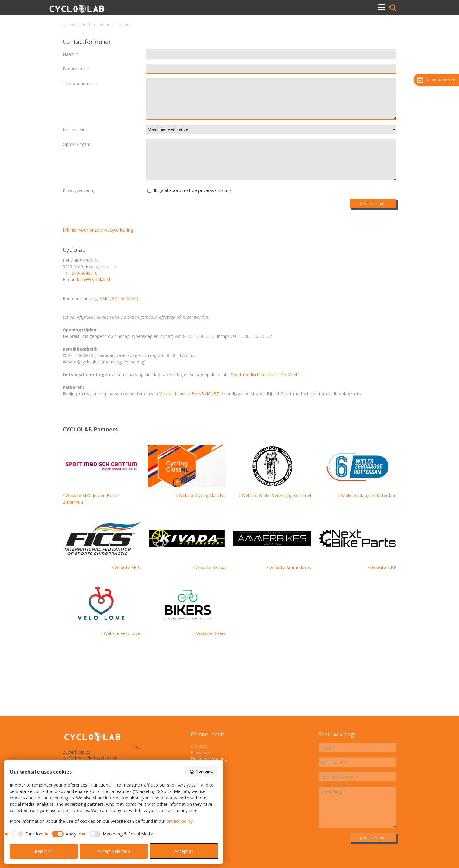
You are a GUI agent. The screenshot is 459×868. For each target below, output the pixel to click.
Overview (202, 772)
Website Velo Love (122, 633)
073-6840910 (85, 273)
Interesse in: (74, 130)
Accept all (184, 851)
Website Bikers (211, 633)
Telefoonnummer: (80, 83)
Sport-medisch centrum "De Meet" (265, 374)
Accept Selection (114, 851)
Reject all (44, 851)
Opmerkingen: (76, 144)
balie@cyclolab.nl (93, 279)
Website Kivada (211, 567)
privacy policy (180, 821)
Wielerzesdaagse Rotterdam (369, 495)
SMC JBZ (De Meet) (119, 298)
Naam (69, 54)
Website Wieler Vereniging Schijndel (276, 495)
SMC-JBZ (211, 394)
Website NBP (383, 567)
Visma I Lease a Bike (180, 394)
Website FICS (127, 567)
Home (105, 24)
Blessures (200, 752)
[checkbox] (28, 834)
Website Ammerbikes (290, 567)
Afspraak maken (436, 93)
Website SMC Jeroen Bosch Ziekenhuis (91, 499)
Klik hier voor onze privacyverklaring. (98, 230)
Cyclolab (199, 746)
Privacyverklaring (79, 190)
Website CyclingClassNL (202, 495)
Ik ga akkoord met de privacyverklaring (193, 190)
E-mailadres (75, 69)
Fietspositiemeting (209, 759)
